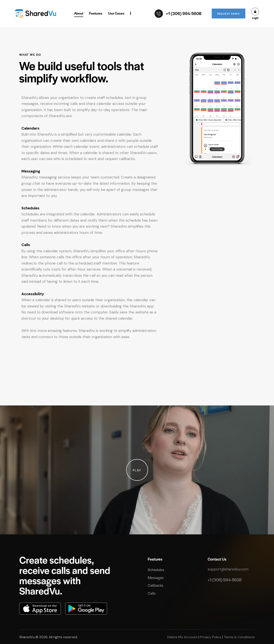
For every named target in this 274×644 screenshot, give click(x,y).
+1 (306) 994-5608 (225, 580)
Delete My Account (183, 637)
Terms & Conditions (239, 637)
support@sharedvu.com (228, 569)
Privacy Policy (211, 637)
